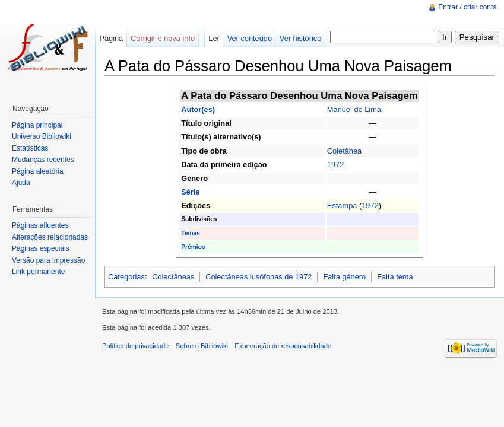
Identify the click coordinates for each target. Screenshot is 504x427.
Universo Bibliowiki (42, 136)
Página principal (37, 125)
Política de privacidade (136, 346)
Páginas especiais (41, 248)
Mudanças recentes (43, 160)
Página (111, 38)
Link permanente (38, 272)
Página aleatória (38, 171)
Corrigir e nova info (163, 38)
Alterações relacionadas (50, 237)
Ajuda (21, 183)
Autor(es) (198, 109)
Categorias (126, 277)
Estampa (342, 205)
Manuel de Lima (354, 109)
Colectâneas (173, 277)
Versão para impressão (48, 260)
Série (190, 192)
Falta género (344, 277)
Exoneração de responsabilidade (283, 346)
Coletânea (344, 151)
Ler (214, 38)
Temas (191, 233)
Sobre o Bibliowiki (202, 346)
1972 (335, 165)
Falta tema (395, 277)
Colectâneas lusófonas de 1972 (259, 277)
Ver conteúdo (250, 38)
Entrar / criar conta (467, 7)
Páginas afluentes (40, 225)
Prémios (193, 247)
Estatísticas (30, 148)
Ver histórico (300, 38)
